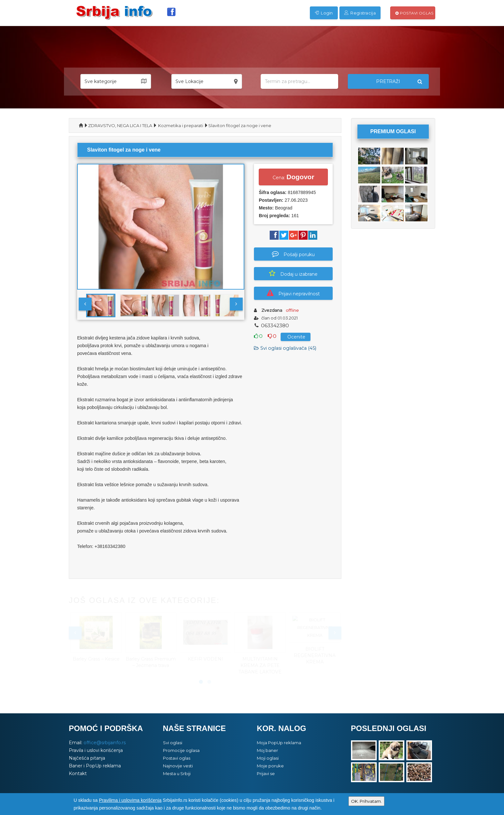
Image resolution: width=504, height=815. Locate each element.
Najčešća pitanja (87, 758)
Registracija (360, 13)
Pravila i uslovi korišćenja (96, 750)
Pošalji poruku (293, 254)
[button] (116, 81)
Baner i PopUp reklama (95, 766)
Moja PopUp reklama (279, 743)
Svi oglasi (173, 743)
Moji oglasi (268, 758)
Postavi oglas (414, 13)
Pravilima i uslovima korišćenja (130, 800)
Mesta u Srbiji (177, 773)
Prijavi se (266, 773)
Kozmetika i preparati (181, 125)
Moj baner (267, 750)
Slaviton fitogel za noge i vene (240, 125)
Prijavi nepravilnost (293, 293)
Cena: (293, 177)
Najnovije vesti (178, 766)
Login (324, 13)
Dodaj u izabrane (293, 273)
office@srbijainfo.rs (105, 743)
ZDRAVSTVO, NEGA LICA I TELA (120, 125)
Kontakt (78, 773)
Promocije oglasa (181, 750)
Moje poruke (270, 766)
